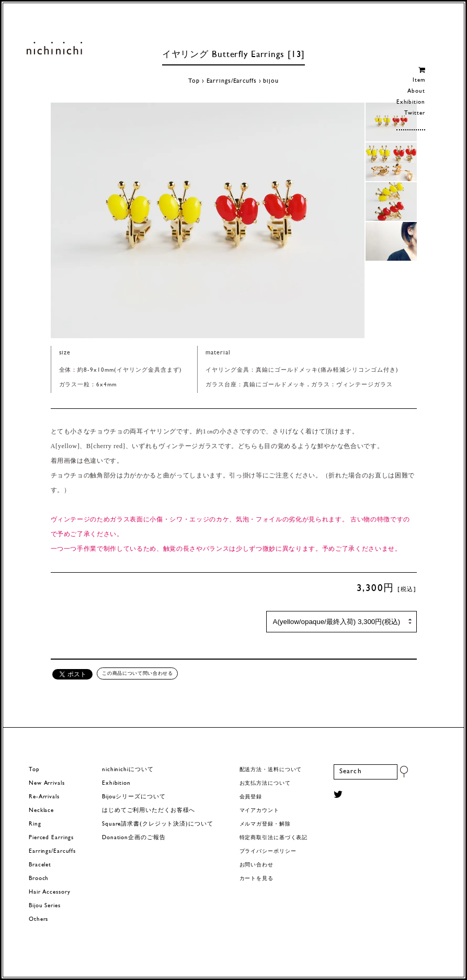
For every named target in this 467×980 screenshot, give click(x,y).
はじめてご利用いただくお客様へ (149, 811)
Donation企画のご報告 (134, 838)
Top (194, 81)
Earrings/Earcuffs (232, 81)
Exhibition (411, 102)
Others (38, 920)
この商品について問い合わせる (137, 673)
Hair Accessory (49, 892)
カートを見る (257, 879)
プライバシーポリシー (268, 851)
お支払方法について (265, 783)
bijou (271, 81)
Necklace (41, 811)
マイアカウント (259, 811)
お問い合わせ (257, 865)
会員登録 (251, 797)
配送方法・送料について (271, 770)
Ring (35, 824)
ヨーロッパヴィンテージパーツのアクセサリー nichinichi (54, 48)
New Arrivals (47, 783)
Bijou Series (45, 906)
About (416, 91)
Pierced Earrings (51, 838)
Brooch (39, 879)
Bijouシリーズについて (134, 797)
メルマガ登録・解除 (265, 824)
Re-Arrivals (44, 797)
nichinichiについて (128, 770)
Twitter (414, 113)
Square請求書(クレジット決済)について (157, 824)
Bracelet (40, 865)
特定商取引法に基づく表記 (274, 838)
